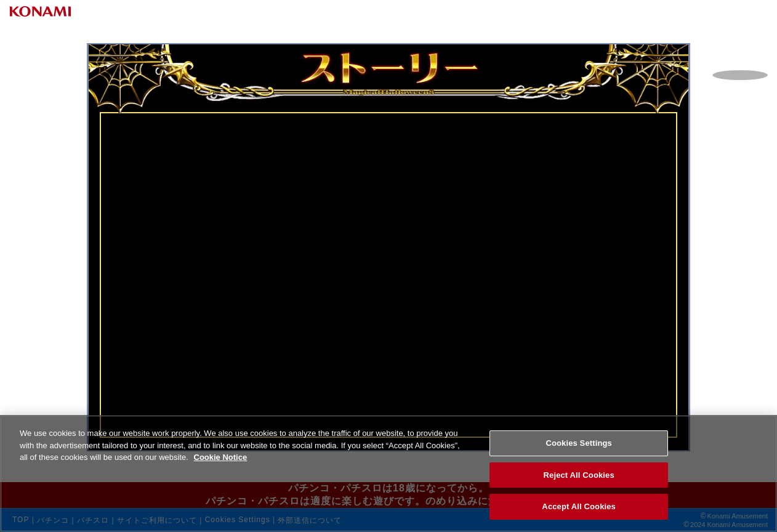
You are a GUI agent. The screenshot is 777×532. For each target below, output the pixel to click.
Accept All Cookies (579, 506)
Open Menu (731, 40)
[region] (388, 474)
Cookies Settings (579, 443)
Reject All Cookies (579, 475)
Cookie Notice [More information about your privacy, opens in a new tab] (221, 457)
